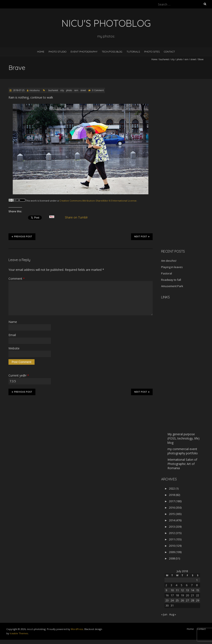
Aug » (173, 614)
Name (13, 322)
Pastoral (167, 273)
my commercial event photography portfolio (183, 451)
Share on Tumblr (78, 217)
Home (41, 52)
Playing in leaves (172, 267)
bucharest (164, 59)
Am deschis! (169, 261)
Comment (17, 279)
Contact (169, 52)
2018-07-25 (19, 90)
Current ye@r (19, 375)
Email (12, 335)
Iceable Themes (19, 633)
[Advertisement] (184, 179)
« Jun (164, 614)
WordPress (77, 629)
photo (179, 59)
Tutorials (133, 52)
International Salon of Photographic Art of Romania (182, 464)
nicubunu (35, 90)
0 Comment (98, 90)
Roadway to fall (171, 280)
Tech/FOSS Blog (112, 52)
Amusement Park (172, 286)
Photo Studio (57, 52)
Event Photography (84, 52)
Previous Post (22, 236)
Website (14, 348)
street (193, 59)
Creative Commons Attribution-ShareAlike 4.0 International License (98, 201)
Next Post (142, 236)
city (173, 59)
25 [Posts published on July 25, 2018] (177, 600)
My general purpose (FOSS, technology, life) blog (183, 438)
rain (186, 59)
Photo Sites (152, 52)
